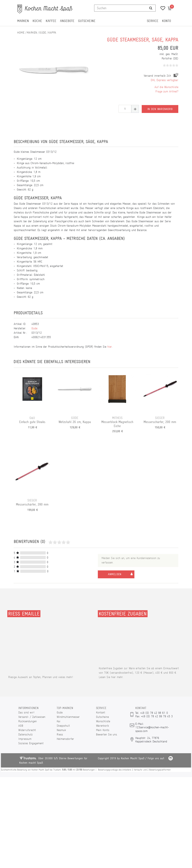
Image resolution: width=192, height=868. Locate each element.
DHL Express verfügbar (164, 80)
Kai (59, 721)
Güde (43, 33)
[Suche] (151, 8)
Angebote (67, 21)
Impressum (25, 739)
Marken (23, 21)
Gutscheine (87, 21)
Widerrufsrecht (27, 730)
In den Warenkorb (160, 109)
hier (110, 347)
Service (153, 21)
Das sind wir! (26, 712)
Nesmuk (61, 730)
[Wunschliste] (162, 9)
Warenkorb (102, 726)
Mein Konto (103, 730)
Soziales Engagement (31, 743)
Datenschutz (25, 734)
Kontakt (101, 712)
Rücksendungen (28, 721)
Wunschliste (103, 721)
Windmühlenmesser (68, 717)
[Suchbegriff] (120, 8)
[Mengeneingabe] (125, 109)
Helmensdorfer (65, 739)
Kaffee (51, 21)
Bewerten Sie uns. (107, 734)
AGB (21, 726)
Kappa (52, 33)
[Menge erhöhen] (135, 109)
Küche (37, 21)
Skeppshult (63, 726)
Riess (60, 734)
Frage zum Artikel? (167, 91)
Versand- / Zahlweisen (32, 717)
